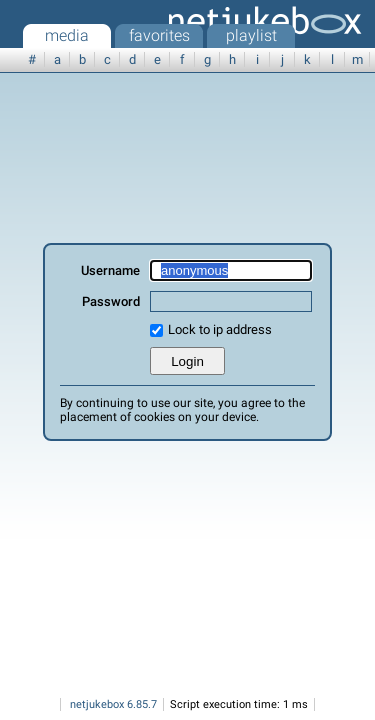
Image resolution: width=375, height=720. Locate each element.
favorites (159, 35)
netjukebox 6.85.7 (113, 704)
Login (187, 361)
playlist (251, 35)
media (67, 35)
